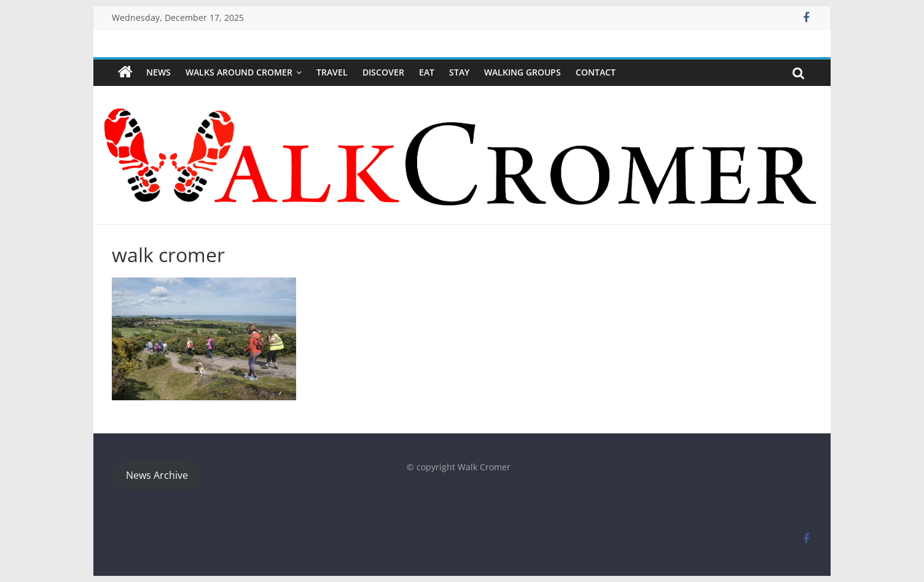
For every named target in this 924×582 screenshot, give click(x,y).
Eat (427, 72)
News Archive (157, 475)
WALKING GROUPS (523, 72)
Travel (332, 72)
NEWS (159, 72)
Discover (383, 72)
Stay (459, 72)
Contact (596, 72)
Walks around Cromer (239, 72)
